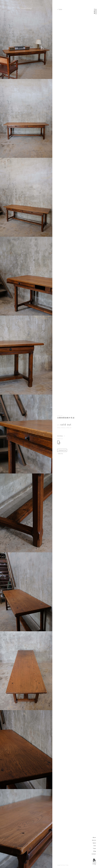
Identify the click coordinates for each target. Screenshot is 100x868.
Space (94, 843)
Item (95, 846)
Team (94, 848)
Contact (94, 854)
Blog (95, 851)
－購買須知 (60, 454)
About (94, 837)
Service (94, 840)
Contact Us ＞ (63, 450)
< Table (60, 9)
